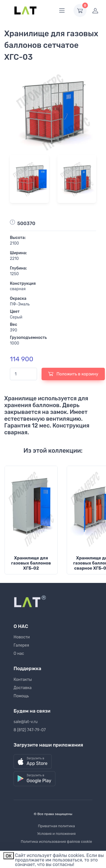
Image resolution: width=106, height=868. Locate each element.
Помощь (21, 696)
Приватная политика (56, 826)
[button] (33, 762)
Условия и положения (56, 834)
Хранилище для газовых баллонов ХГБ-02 (31, 563)
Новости (22, 637)
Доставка (23, 688)
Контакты (23, 680)
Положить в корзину (73, 374)
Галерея (21, 645)
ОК (9, 856)
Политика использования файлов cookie (57, 842)
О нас (19, 654)
